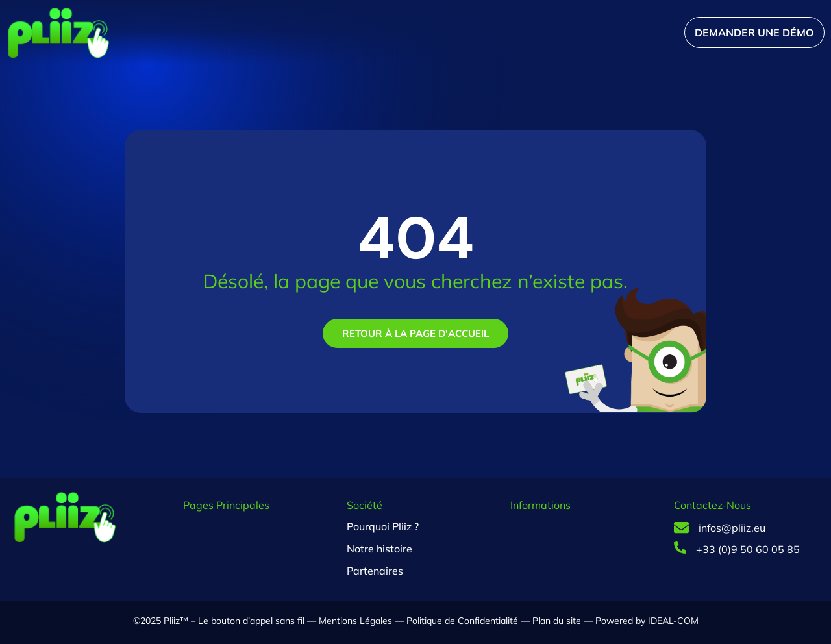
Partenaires (375, 571)
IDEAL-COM (672, 621)
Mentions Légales (355, 621)
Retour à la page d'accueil (415, 333)
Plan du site (557, 621)
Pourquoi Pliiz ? (383, 526)
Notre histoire (379, 549)
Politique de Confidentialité (462, 621)
